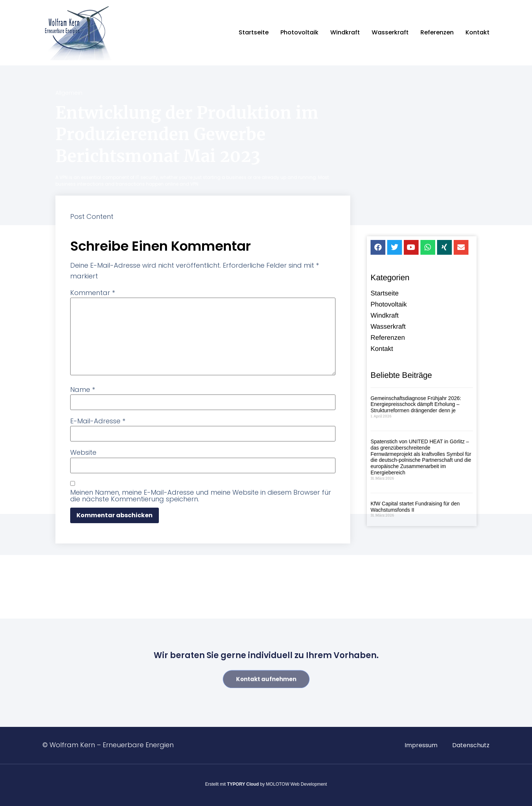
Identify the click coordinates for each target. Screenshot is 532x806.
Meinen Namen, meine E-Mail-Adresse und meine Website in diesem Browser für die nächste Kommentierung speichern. (201, 496)
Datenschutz (471, 745)
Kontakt (478, 32)
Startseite (254, 32)
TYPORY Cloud (243, 784)
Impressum (421, 745)
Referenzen (437, 32)
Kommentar (93, 293)
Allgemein (69, 93)
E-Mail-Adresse (98, 421)
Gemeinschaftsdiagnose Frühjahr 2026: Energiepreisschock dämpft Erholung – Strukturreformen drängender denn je (416, 405)
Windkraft (345, 32)
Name (83, 390)
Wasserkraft (390, 32)
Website (83, 453)
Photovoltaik (299, 32)
